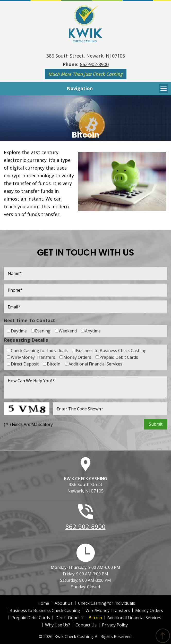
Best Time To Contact (29, 320)
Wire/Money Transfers (108, 610)
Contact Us (86, 625)
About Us (64, 603)
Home (43, 603)
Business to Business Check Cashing (45, 610)
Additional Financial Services (134, 618)
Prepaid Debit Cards (31, 618)
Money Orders (149, 610)
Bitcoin (95, 618)
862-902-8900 (94, 64)
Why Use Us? (58, 625)
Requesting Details (26, 340)
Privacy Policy (115, 625)
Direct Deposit (69, 618)
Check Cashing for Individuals (106, 603)
